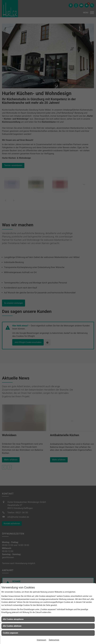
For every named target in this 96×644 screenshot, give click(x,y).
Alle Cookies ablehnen (12, 626)
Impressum (41, 640)
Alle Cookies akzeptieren (13, 619)
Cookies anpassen (10, 633)
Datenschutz (54, 640)
